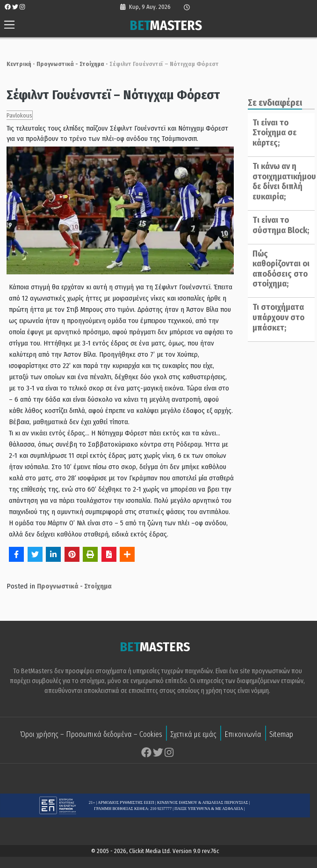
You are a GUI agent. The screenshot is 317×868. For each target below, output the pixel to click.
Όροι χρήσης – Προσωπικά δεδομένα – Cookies (91, 735)
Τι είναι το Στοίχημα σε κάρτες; (272, 133)
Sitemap (281, 735)
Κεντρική (15, 64)
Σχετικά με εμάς (193, 735)
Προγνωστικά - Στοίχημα (66, 64)
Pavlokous (15, 115)
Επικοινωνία (243, 735)
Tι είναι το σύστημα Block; (278, 225)
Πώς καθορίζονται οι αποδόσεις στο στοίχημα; (279, 269)
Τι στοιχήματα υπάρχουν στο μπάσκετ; (276, 317)
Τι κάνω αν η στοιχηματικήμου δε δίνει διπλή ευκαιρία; (282, 181)
